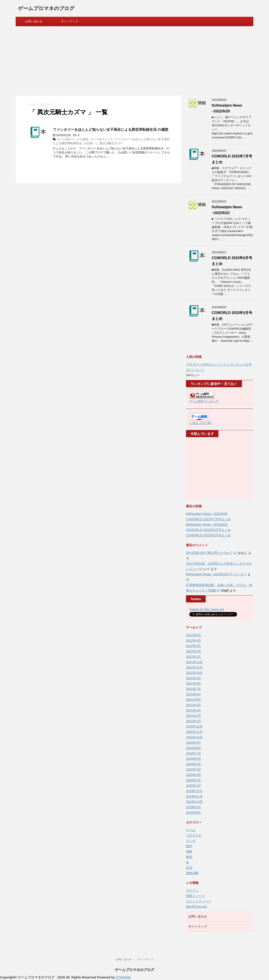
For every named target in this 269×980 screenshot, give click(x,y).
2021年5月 (193, 700)
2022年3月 (193, 646)
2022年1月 (193, 657)
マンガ (191, 841)
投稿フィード (195, 896)
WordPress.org (196, 907)
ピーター (240, 574)
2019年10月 (194, 802)
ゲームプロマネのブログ (46, 9)
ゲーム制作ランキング (204, 401)
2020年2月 (193, 780)
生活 (189, 868)
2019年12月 (194, 791)
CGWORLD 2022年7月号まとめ (208, 519)
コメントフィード (199, 901)
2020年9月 (193, 743)
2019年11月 (194, 796)
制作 (189, 846)
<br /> (203, 468)
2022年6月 (193, 635)
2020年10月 (194, 737)
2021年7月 (193, 689)
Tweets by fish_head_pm (207, 609)
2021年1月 (193, 721)
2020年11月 (194, 732)
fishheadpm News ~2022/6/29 (207, 514)
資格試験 (192, 873)
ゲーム (191, 830)
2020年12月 (194, 726)
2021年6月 (193, 694)
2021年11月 (194, 667)
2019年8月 (193, 812)
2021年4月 (193, 705)
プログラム (194, 835)
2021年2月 (193, 716)
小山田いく (91, 143)
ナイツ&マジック (102, 139)
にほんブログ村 (200, 423)
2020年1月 (193, 786)
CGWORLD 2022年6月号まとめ (208, 530)
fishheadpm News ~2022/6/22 (207, 524)
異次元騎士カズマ (111, 143)
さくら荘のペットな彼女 (73, 139)
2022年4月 (193, 640)
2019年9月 (193, 807)
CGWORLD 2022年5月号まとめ (208, 535)
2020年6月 (193, 759)
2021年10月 (194, 673)
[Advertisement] (134, 60)
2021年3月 (193, 710)
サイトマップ (70, 21)
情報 (189, 851)
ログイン (192, 890)
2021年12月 (194, 662)
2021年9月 (193, 678)
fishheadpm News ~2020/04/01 (208, 574)
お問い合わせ (34, 21)
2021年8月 (193, 683)
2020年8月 (193, 748)
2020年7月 (193, 753)
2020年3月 (193, 775)
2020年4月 (193, 769)
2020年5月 (193, 764)
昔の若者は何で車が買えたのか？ (209, 553)
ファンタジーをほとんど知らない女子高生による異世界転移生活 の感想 (111, 130)
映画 (189, 857)
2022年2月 (193, 651)
